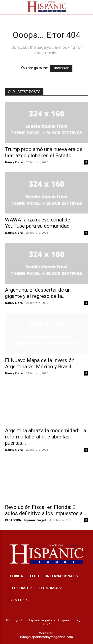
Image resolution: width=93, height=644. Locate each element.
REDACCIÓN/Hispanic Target (26, 520)
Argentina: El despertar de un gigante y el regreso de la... (38, 293)
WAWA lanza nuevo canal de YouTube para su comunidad (38, 223)
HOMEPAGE (61, 68)
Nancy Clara (14, 162)
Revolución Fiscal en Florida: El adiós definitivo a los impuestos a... (46, 510)
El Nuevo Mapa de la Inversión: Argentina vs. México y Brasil (40, 363)
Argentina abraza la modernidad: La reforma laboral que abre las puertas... (46, 437)
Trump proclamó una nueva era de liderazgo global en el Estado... (44, 152)
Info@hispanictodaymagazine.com (46, 637)
